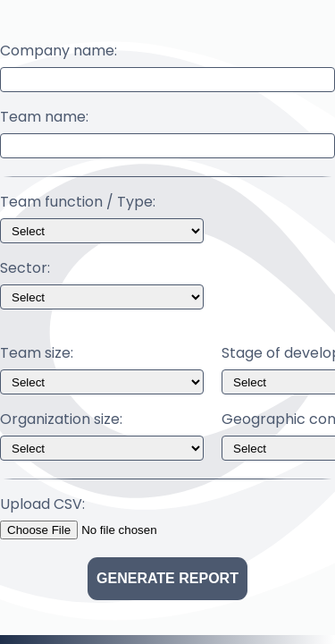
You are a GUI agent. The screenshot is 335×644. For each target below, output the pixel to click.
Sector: (25, 268)
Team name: (44, 117)
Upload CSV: (42, 504)
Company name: (59, 51)
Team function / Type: (78, 202)
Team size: (37, 353)
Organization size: (61, 419)
